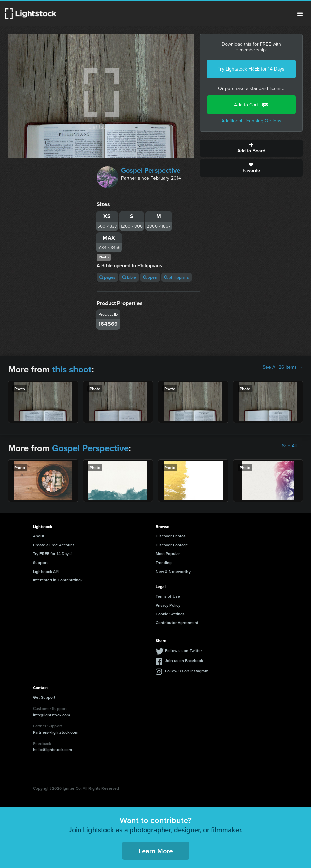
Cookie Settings (170, 614)
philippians (176, 277)
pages (107, 277)
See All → (292, 446)
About (39, 536)
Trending (164, 562)
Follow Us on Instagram (187, 671)
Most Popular (168, 554)
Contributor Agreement (177, 622)
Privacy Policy (168, 605)
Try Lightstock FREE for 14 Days (251, 69)
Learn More (156, 851)
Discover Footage (172, 545)
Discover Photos (171, 536)
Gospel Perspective (151, 170)
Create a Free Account (54, 545)
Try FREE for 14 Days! (52, 554)
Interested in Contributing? (58, 580)
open (150, 277)
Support (40, 562)
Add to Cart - (251, 105)
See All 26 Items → (283, 367)
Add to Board (251, 148)
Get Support (44, 697)
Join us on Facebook (184, 661)
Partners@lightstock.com (56, 732)
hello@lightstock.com (53, 750)
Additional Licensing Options (251, 121)
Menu (300, 14)
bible (129, 277)
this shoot (72, 369)
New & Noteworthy (173, 571)
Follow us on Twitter (184, 650)
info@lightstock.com (52, 715)
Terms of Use (168, 596)
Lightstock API (46, 571)
